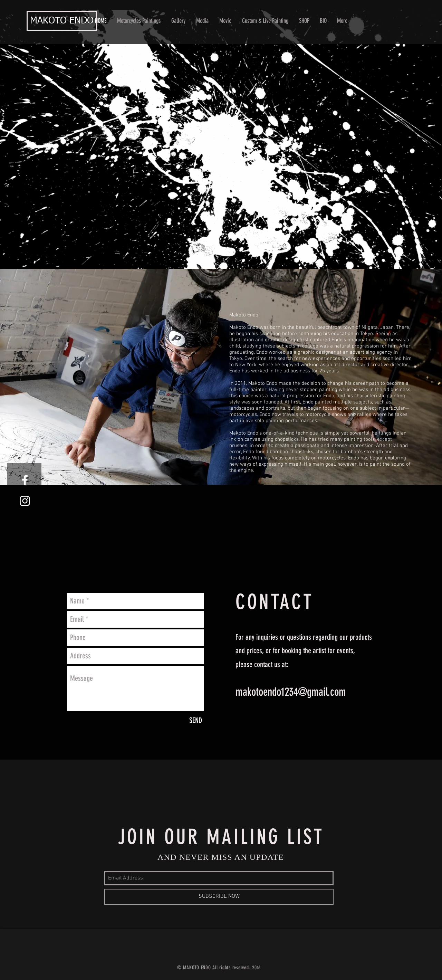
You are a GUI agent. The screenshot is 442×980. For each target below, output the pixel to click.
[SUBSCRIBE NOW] (219, 897)
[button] (179, 21)
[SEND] (196, 721)
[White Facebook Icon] (25, 480)
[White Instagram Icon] (25, 501)
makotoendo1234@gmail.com (291, 692)
